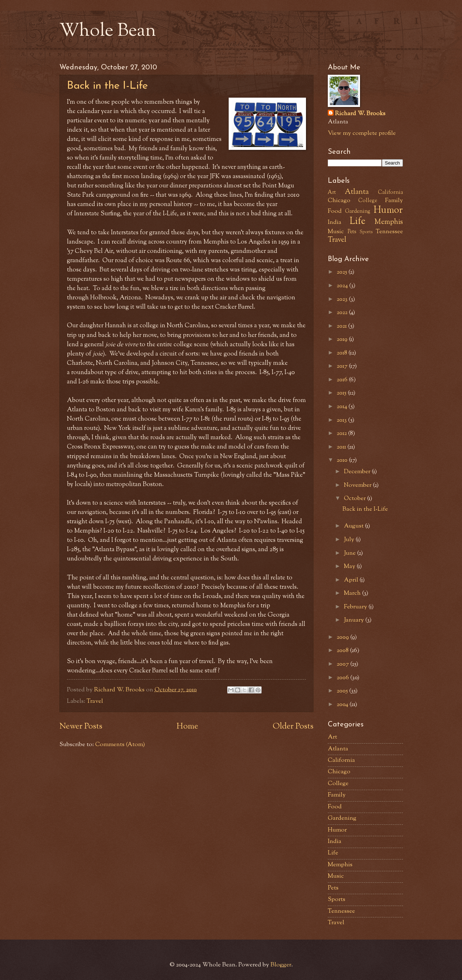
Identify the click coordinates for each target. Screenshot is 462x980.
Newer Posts (81, 727)
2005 (343, 691)
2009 (344, 637)
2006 (344, 678)
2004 (343, 705)
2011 (342, 447)
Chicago (339, 201)
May (350, 567)
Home (187, 727)
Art (332, 193)
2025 (343, 272)
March (353, 593)
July (350, 540)
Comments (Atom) (120, 745)
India (335, 222)
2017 (343, 366)
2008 (343, 651)
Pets (352, 232)
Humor (388, 211)
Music (336, 232)
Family (394, 201)
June (351, 553)
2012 (342, 433)
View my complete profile (362, 133)
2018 (343, 353)
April (352, 580)
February (356, 607)
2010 (343, 460)
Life (358, 222)
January (355, 620)
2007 (344, 664)
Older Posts (293, 727)
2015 (342, 393)
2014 (343, 407)
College (368, 201)
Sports (366, 232)
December (358, 472)
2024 (343, 286)
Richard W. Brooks (360, 114)
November (358, 485)
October (356, 499)
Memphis (389, 222)
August (354, 526)
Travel (95, 701)
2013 (342, 420)
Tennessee (389, 232)
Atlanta (357, 192)
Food (335, 211)
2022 (343, 313)
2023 (343, 299)
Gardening (358, 212)
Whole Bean (108, 31)
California (390, 193)
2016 (343, 380)
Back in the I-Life (107, 86)
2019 (343, 339)
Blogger (281, 965)
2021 (342, 326)
